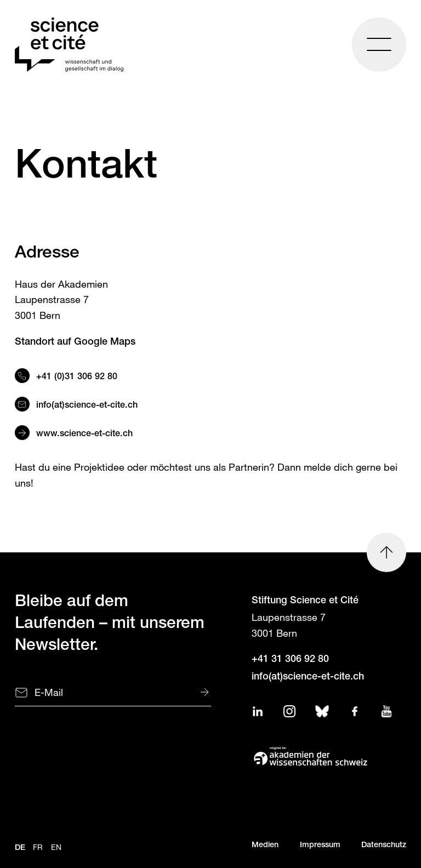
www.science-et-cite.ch (84, 434)
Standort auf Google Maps (75, 342)
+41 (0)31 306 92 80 (77, 377)
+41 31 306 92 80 (290, 660)
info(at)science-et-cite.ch (88, 406)
